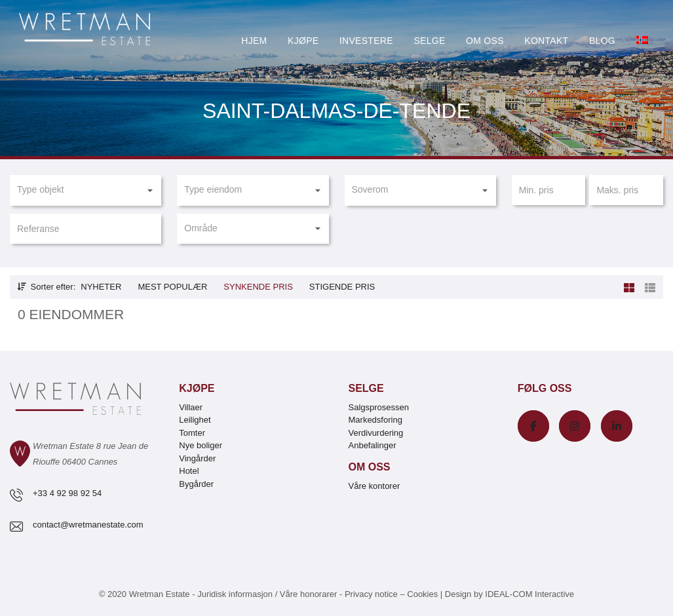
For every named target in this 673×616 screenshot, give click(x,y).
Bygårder (196, 484)
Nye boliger (201, 445)
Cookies (422, 594)
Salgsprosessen (379, 407)
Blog (602, 41)
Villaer (191, 407)
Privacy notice (371, 594)
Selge (429, 41)
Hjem (254, 41)
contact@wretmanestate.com (88, 525)
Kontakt (546, 41)
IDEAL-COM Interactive (529, 594)
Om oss (485, 41)
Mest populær (172, 287)
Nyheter (101, 287)
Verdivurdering (376, 433)
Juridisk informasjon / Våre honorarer (267, 594)
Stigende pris (342, 287)
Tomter (192, 433)
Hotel (189, 471)
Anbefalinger (373, 445)
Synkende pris (258, 287)
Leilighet (195, 420)
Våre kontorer (375, 486)
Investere (366, 41)
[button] (86, 190)
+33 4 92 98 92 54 (67, 493)
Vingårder (197, 458)
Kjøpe (303, 41)
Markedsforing (375, 420)
